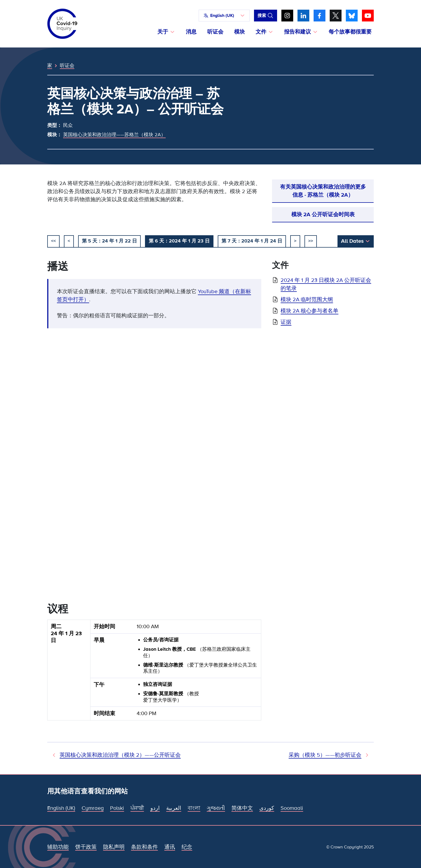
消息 (191, 32)
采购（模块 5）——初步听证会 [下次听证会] (325, 755)
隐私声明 (114, 847)
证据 (286, 322)
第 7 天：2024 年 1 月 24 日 (252, 241)
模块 (239, 32)
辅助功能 (58, 847)
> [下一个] (295, 241)
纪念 (187, 847)
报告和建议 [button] (297, 32)
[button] (224, 16)
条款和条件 (144, 847)
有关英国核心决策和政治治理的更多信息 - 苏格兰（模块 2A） (323, 191)
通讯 (170, 847)
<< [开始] (53, 241)
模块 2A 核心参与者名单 (309, 311)
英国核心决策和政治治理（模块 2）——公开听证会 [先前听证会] (120, 755)
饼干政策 (86, 847)
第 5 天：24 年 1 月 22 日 (109, 241)
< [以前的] (69, 241)
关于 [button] (163, 32)
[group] (154, 672)
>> (311, 241)
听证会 (215, 32)
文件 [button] (261, 32)
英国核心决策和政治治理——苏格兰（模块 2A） (114, 135)
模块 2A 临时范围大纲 (307, 300)
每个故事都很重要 (350, 32)
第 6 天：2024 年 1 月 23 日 (179, 241)
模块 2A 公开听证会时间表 (323, 215)
